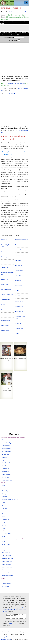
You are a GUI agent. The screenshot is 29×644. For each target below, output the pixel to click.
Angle (4, 485)
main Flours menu (12, 12)
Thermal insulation (6, 300)
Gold (3, 536)
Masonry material (7, 584)
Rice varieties (6, 553)
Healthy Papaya (19, 301)
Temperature (5, 469)
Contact (26, 638)
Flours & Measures (7, 547)
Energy (4, 494)
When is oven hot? (19, 255)
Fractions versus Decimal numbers (12, 499)
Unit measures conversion (21, 240)
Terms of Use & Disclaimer (16, 638)
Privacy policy (5, 638)
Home (7, 3)
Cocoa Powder (6, 544)
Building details (5, 279)
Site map (17, 334)
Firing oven (18, 275)
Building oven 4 (19, 311)
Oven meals (4, 262)
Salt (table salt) (6, 556)
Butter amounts (6, 440)
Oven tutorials (18, 245)
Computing (5, 491)
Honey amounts (6, 449)
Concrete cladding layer (7, 295)
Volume (4, 525)
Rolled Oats (5, 454)
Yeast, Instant (6, 570)
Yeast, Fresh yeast (7, 567)
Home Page (4, 240)
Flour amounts (6, 446)
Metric (4, 505)
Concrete (4, 581)
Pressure (4, 514)
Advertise (3, 640)
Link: (3, 619)
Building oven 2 (5, 330)
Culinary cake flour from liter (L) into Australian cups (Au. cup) (14, 610)
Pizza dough (18, 260)
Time (3, 522)
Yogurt (4, 466)
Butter (4, 541)
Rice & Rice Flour (7, 451)
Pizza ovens (4, 252)
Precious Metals (6, 533)
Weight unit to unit (7, 576)
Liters (27, 12)
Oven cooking (18, 265)
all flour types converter (9, 93)
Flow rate (5, 497)
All (11, 477)
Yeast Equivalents (7, 463)
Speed (4, 517)
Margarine (5, 550)
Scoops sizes (6, 471)
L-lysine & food (19, 306)
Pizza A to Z (18, 250)
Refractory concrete (6, 284)
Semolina (5, 457)
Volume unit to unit (7, 573)
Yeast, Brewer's (6, 564)
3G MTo (17, 291)
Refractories (5, 586)
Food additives (18, 296)
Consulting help (19, 328)
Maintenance (18, 281)
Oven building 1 (5, 325)
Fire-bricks (4, 305)
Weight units (6, 480)
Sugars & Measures (7, 558)
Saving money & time (6, 315)
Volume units (6, 477)
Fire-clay (3, 310)
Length (4, 502)
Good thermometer (6, 320)
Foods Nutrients (6, 474)
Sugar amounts (6, 460)
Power (4, 511)
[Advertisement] (14, 60)
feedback (11, 624)
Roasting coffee (19, 270)
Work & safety (18, 286)
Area (3, 488)
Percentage (5, 508)
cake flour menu (21, 12)
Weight (4, 528)
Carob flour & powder (8, 443)
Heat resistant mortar (6, 289)
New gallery (4, 257)
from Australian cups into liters (17, 83)
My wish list (18, 323)
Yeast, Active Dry (7, 561)
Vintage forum (4, 267)
